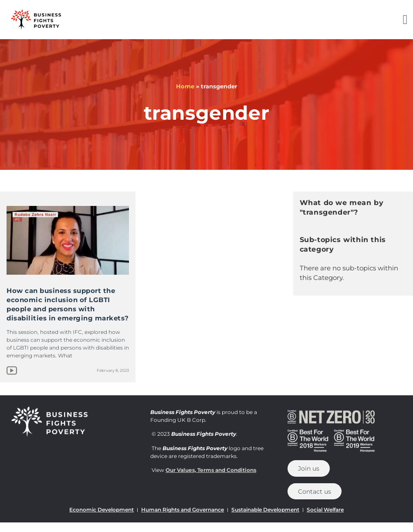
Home (185, 86)
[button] (405, 20)
